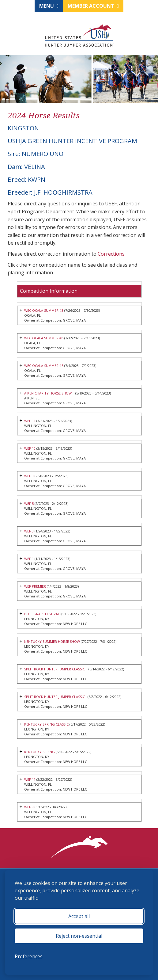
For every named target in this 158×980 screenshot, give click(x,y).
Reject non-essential (79, 936)
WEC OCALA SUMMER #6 (44, 338)
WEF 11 (30, 421)
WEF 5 (29, 503)
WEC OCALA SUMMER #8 (44, 310)
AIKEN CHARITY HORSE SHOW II (49, 393)
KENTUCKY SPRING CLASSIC (46, 724)
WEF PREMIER (35, 586)
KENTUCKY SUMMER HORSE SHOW (52, 641)
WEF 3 (29, 531)
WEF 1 (29, 559)
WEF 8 (29, 476)
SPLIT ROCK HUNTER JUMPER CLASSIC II (56, 669)
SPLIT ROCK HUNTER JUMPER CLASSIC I (55, 697)
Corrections (111, 254)
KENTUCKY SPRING (39, 752)
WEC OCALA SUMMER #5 (44, 366)
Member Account (93, 6)
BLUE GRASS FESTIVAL (42, 614)
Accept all (79, 916)
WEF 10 (30, 448)
